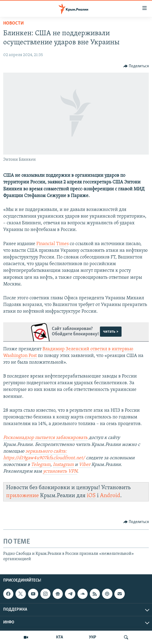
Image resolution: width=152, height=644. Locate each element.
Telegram (41, 465)
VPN (73, 471)
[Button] (136, 66)
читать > (111, 332)
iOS (91, 496)
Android (110, 496)
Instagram (63, 465)
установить (56, 471)
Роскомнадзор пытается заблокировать (45, 438)
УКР (93, 637)
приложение (22, 496)
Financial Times (52, 244)
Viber (85, 465)
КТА (60, 637)
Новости (13, 23)
